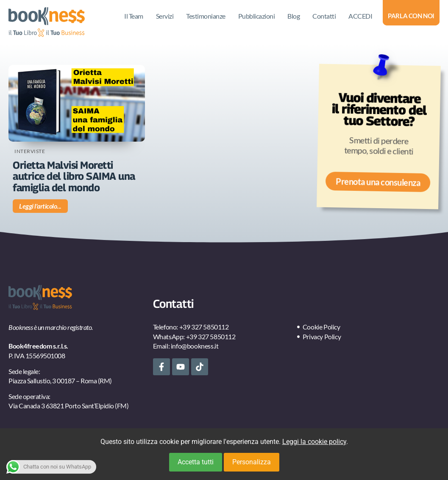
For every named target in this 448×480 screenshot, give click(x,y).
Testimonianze (206, 16)
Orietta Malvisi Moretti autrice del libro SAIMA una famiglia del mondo (74, 176)
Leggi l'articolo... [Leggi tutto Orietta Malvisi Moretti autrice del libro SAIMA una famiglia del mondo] (40, 206)
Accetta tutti (196, 462)
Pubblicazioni (257, 16)
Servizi (165, 16)
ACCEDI (360, 16)
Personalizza (252, 462)
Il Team (134, 16)
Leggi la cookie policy (314, 442)
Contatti (324, 16)
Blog (294, 16)
